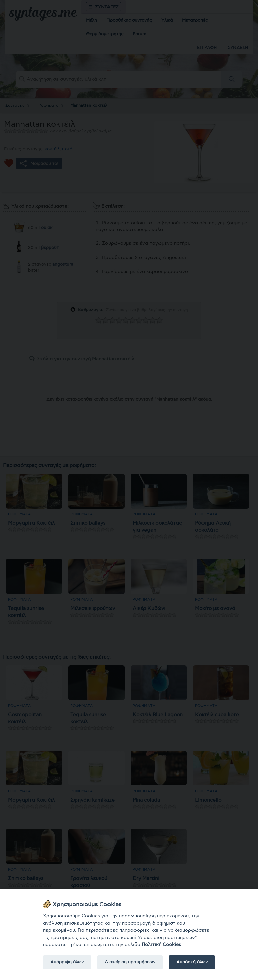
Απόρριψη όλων (67, 962)
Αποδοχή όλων (192, 962)
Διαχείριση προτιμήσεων (130, 962)
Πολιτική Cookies (161, 945)
